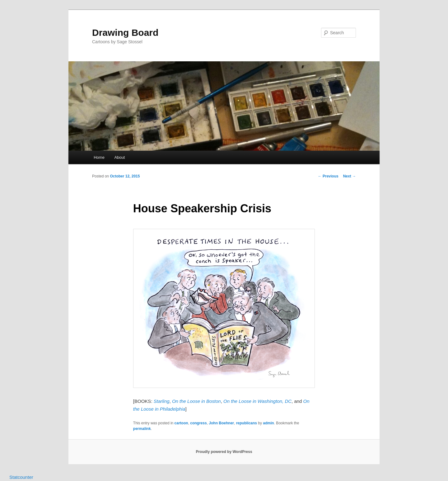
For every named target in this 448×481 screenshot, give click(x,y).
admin (268, 423)
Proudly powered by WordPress (224, 452)
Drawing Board (125, 33)
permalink (142, 429)
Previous (328, 176)
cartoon (181, 423)
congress (198, 423)
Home (99, 157)
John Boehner (221, 423)
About (119, 157)
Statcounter (21, 477)
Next (350, 176)
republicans (247, 423)
